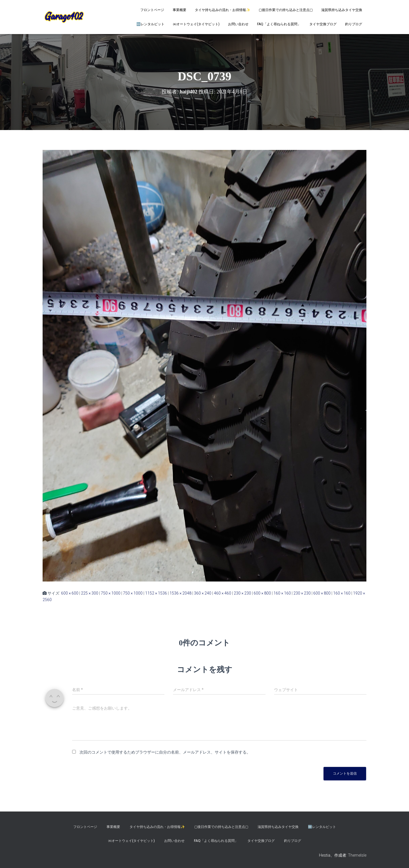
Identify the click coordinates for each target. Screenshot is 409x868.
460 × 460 (223, 593)
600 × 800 (262, 593)
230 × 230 (242, 593)
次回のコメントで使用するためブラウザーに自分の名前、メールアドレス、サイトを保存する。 (165, 752)
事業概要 (180, 10)
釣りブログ (354, 24)
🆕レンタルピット (150, 24)
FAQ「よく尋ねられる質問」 (279, 24)
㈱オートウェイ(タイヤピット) (196, 24)
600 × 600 (70, 593)
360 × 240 (203, 593)
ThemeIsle (357, 855)
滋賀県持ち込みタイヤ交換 (342, 10)
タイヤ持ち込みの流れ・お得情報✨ (223, 10)
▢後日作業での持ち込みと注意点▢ (286, 10)
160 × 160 (282, 593)
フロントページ (152, 10)
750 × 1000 (111, 593)
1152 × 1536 (156, 593)
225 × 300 (90, 593)
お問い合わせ (238, 24)
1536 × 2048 (180, 593)
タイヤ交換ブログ (323, 24)
